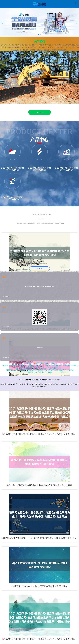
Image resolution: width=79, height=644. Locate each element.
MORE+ (39, 269)
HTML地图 (57, 380)
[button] (77, 22)
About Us (39, 112)
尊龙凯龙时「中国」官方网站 (40, 372)
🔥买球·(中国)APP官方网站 (45, 363)
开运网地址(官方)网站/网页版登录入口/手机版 (25, 370)
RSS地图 (50, 380)
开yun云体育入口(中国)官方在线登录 (59, 370)
